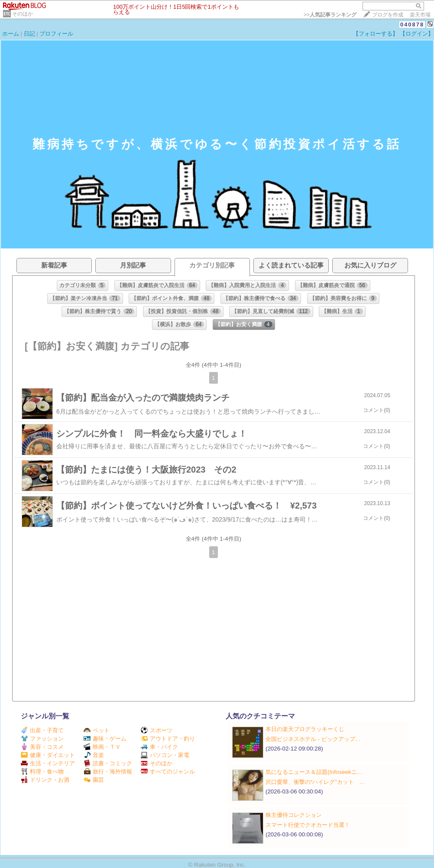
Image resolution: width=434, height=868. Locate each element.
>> (330, 15)
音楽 (94, 755)
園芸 (94, 780)
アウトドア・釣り (168, 739)
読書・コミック (108, 763)
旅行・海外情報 (108, 772)
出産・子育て (42, 730)
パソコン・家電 (165, 755)
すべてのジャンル (168, 772)
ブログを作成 (388, 15)
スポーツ (157, 730)
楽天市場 (420, 15)
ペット (97, 730)
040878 (412, 24)
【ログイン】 (417, 34)
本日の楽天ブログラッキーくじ (305, 729)
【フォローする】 (376, 34)
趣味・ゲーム (105, 739)
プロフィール (56, 34)
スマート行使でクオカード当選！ (308, 825)
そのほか (23, 14)
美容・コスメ (42, 747)
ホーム (11, 34)
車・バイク (159, 747)
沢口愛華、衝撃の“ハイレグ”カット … (315, 782)
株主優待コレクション (294, 815)
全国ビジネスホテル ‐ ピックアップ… (313, 739)
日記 (29, 34)
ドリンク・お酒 (45, 780)
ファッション (42, 739)
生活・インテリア (48, 763)
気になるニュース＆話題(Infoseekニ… (314, 772)
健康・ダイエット (48, 755)
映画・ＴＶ (102, 747)
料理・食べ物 (42, 772)
